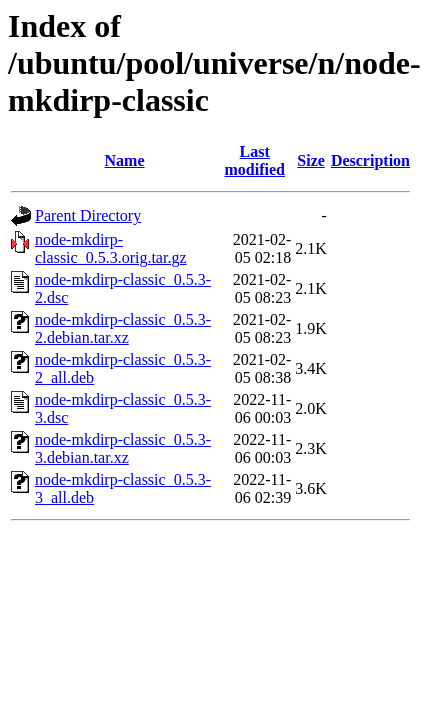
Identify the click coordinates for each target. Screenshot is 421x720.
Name (125, 160)
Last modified (254, 160)
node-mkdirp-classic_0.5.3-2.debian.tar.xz (123, 328)
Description (370, 160)
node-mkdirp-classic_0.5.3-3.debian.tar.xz (123, 448)
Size (311, 160)
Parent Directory (88, 215)
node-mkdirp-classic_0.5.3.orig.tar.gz (111, 248)
